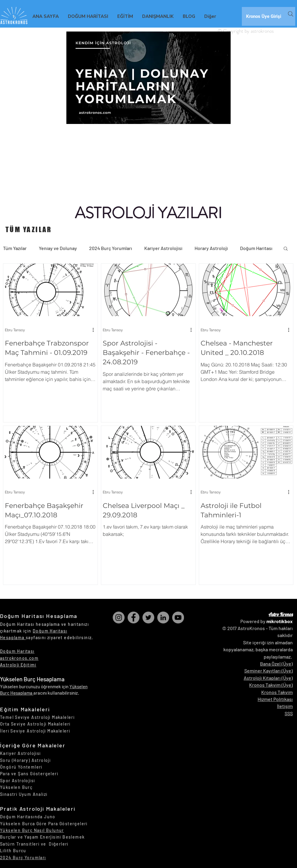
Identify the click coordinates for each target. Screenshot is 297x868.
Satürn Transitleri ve (24, 844)
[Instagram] (119, 618)
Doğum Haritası (256, 248)
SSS (289, 713)
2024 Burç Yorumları (111, 248)
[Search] (291, 14)
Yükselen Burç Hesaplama (32, 679)
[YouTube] (178, 618)
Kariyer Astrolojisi (163, 248)
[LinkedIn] (163, 618)
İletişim (285, 706)
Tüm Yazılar (15, 248)
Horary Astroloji (211, 248)
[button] (286, 249)
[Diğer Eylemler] (95, 330)
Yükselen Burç (16, 787)
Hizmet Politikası (275, 699)
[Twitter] (148, 618)
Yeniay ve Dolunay (58, 248)
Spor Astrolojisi (17, 781)
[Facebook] (133, 618)
